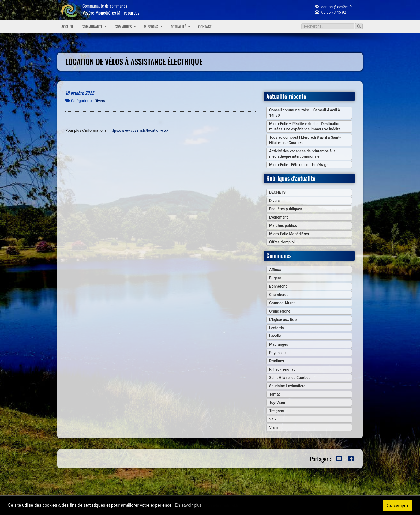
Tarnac (275, 394)
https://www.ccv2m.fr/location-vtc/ (139, 130)
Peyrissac (277, 353)
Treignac (277, 411)
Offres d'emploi (282, 242)
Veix (273, 419)
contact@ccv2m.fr (333, 7)
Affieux (275, 270)
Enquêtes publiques (286, 209)
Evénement (279, 217)
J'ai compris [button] (397, 505)
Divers (100, 101)
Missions (153, 26)
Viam (273, 427)
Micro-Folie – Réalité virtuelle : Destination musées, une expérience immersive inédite (305, 126)
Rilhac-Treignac (282, 369)
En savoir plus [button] (188, 505)
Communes (125, 26)
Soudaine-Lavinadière (287, 386)
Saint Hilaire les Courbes (290, 378)
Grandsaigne (280, 311)
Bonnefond (278, 286)
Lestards (276, 328)
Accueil (67, 26)
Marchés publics (283, 225)
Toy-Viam (277, 403)
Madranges (279, 344)
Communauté (94, 26)
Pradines (277, 361)
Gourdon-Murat (282, 303)
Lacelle (275, 336)
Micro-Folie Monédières (289, 234)
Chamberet (278, 295)
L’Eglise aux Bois (283, 319)
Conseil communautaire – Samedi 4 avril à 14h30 (305, 113)
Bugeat (275, 278)
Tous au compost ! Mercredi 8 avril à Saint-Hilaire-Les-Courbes (305, 140)
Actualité (181, 26)
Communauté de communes (111, 9)
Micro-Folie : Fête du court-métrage (299, 165)
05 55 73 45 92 (331, 12)
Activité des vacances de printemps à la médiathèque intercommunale (302, 154)
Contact (205, 26)
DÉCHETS (277, 192)
